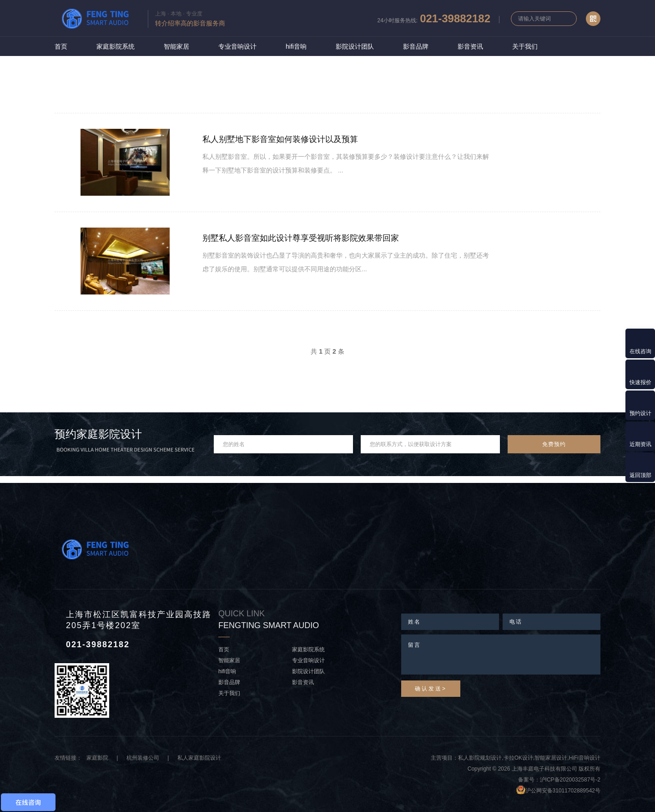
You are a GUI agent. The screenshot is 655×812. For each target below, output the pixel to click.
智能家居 (176, 46)
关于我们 (525, 46)
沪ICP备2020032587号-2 (570, 780)
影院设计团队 (355, 46)
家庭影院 (97, 758)
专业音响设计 (237, 46)
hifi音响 (296, 46)
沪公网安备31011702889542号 (563, 791)
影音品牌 (416, 46)
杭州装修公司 (143, 758)
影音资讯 (470, 46)
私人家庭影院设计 (199, 758)
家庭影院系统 (116, 46)
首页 (61, 46)
